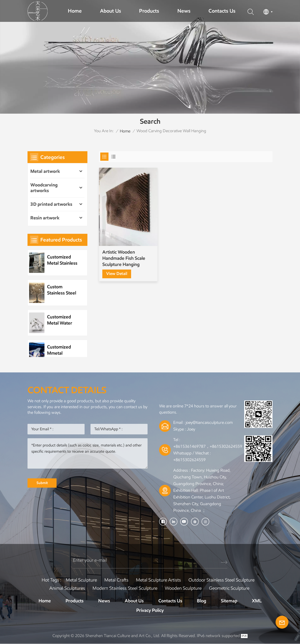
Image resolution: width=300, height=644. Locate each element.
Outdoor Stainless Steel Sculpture (221, 580)
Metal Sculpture (81, 580)
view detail (117, 269)
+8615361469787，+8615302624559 (208, 446)
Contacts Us (222, 11)
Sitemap (229, 601)
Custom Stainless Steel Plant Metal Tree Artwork (62, 290)
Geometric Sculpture (229, 588)
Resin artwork (45, 218)
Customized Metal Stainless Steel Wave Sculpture (62, 260)
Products (149, 11)
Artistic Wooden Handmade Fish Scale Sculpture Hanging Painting (124, 254)
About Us (111, 11)
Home (75, 11)
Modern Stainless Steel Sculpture (125, 588)
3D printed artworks (51, 204)
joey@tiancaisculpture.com (209, 422)
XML (257, 601)
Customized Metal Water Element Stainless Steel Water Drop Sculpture (62, 320)
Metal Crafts (116, 580)
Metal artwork (45, 171)
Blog (202, 601)
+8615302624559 (189, 460)
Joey (191, 429)
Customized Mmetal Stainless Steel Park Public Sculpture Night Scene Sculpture (63, 350)
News (184, 11)
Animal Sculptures (67, 588)
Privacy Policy (150, 611)
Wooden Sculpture (183, 588)
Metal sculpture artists (158, 580)
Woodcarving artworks (44, 188)
